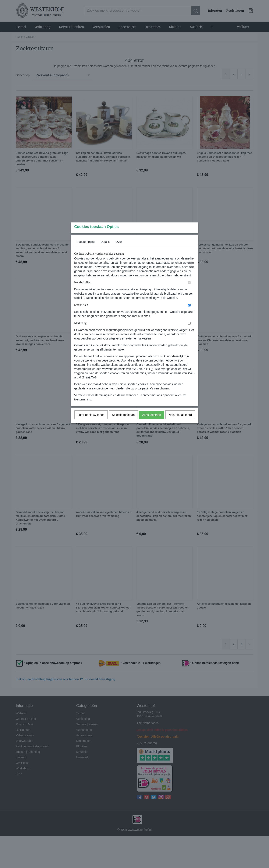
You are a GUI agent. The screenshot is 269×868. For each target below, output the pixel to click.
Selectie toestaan (123, 423)
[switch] (189, 291)
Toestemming (86, 250)
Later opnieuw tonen (91, 423)
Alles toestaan (152, 423)
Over (119, 250)
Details (105, 250)
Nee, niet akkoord (180, 423)
